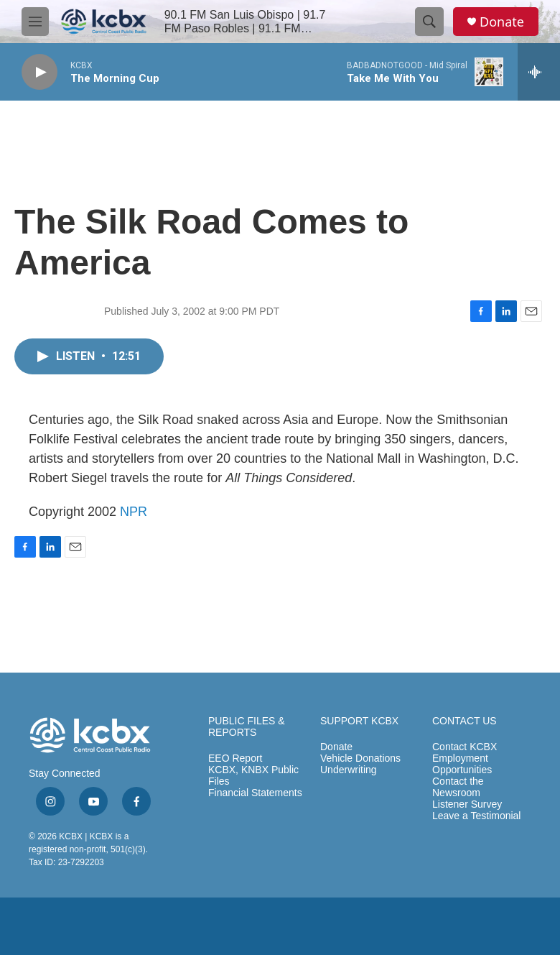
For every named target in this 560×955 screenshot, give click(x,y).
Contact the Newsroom (458, 787)
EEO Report (235, 758)
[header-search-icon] (429, 22)
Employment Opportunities (462, 764)
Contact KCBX (465, 747)
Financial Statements (255, 793)
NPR (134, 512)
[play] (39, 72)
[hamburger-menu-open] (35, 22)
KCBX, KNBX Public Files (253, 776)
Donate (502, 22)
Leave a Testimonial (476, 816)
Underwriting (349, 770)
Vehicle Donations (360, 758)
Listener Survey (467, 804)
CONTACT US (465, 721)
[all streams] (539, 72)
